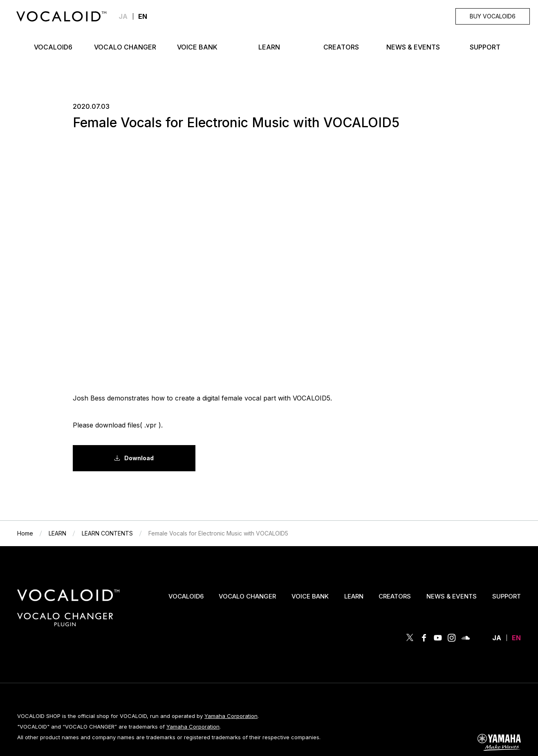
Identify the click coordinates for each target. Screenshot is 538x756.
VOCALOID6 (186, 596)
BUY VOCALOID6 (493, 16)
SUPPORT (507, 596)
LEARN (354, 596)
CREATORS (395, 596)
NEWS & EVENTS (452, 596)
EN (516, 638)
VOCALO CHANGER (247, 596)
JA (123, 16)
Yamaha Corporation (231, 716)
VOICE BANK (310, 596)
